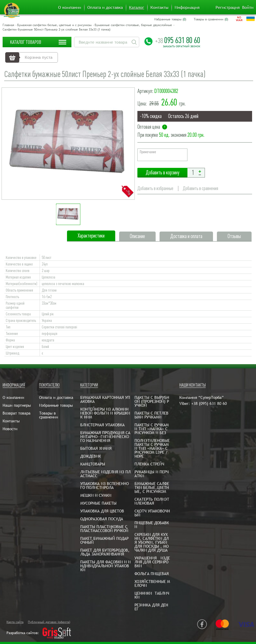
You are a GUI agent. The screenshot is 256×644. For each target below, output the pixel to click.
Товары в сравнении (49, 415)
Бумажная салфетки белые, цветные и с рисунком (54, 25)
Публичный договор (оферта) (49, 622)
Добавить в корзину (162, 173)
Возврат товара (17, 413)
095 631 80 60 (178, 40)
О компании (70, 8)
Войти (248, 8)
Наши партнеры (17, 405)
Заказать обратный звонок (182, 46)
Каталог (137, 8)
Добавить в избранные (155, 188)
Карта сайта (15, 622)
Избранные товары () (170, 19)
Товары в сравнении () (211, 19)
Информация (187, 8)
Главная (8, 25)
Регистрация (228, 8)
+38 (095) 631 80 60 (209, 403)
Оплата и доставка (105, 8)
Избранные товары (56, 405)
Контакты (159, 8)
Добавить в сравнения (200, 188)
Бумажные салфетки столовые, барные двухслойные (133, 25)
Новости (10, 429)
